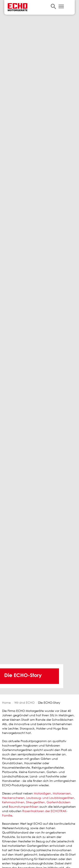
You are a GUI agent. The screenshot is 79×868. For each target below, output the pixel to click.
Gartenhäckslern (59, 802)
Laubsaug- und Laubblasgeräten (50, 798)
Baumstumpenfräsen (24, 807)
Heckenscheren (13, 798)
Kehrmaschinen (13, 802)
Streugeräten (35, 802)
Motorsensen (62, 793)
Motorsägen (42, 793)
